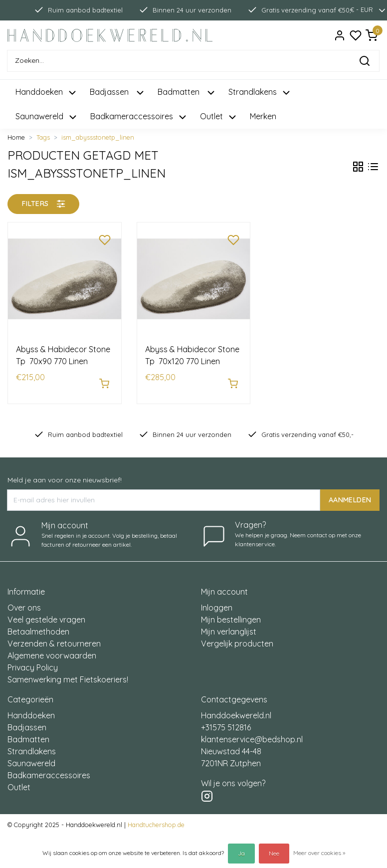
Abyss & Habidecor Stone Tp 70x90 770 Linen (63, 355)
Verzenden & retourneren (54, 639)
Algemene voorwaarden (52, 651)
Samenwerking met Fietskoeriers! (68, 674)
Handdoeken (31, 710)
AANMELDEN (350, 495)
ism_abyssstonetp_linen (98, 137)
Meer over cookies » (319, 853)
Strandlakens (32, 746)
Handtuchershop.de (156, 820)
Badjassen (27, 722)
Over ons (24, 603)
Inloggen (217, 603)
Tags (43, 137)
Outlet (19, 782)
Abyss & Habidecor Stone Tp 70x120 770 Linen (192, 355)
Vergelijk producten (237, 639)
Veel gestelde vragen (46, 615)
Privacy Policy (33, 662)
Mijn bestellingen (231, 615)
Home (16, 137)
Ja (241, 853)
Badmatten (28, 734)
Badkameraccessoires (49, 770)
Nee (274, 853)
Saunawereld (31, 758)
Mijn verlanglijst (229, 627)
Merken (263, 116)
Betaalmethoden (38, 627)
